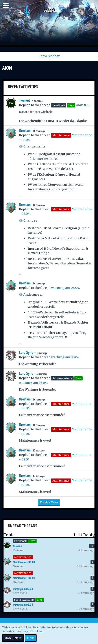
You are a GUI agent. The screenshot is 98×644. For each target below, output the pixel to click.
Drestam (25, 130)
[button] (6, 5)
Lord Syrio (26, 352)
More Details (13, 638)
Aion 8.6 (82, 105)
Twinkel (24, 100)
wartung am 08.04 (65, 288)
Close (31, 638)
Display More (49, 502)
